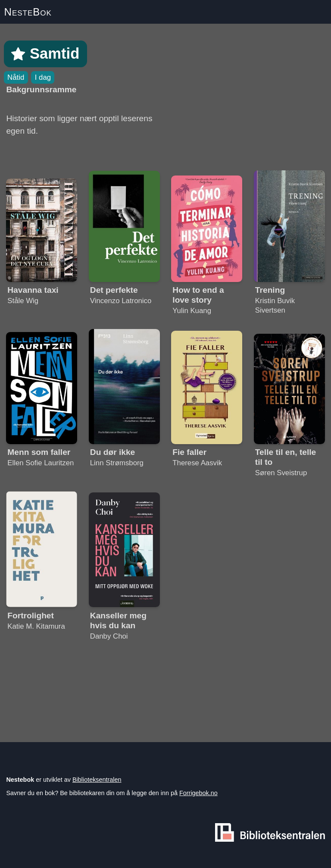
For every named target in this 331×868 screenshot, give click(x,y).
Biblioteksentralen (97, 780)
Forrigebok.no (198, 793)
